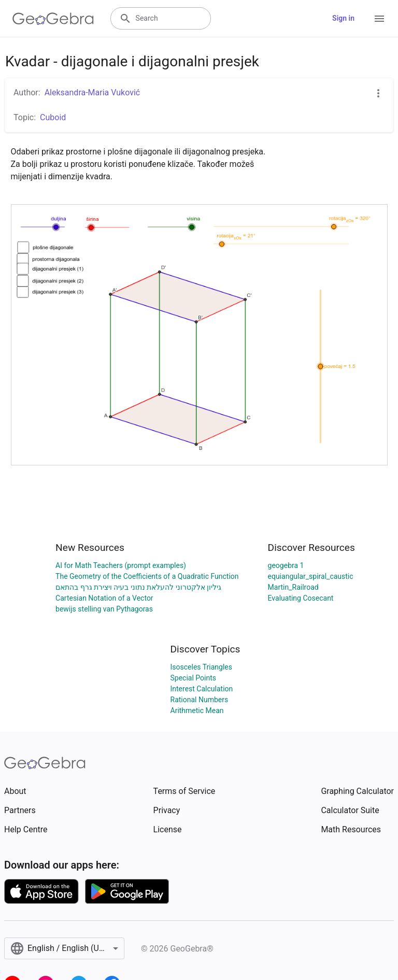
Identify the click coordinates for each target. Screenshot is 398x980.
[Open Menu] (379, 19)
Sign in (343, 18)
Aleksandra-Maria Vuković (93, 93)
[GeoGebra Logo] (53, 19)
